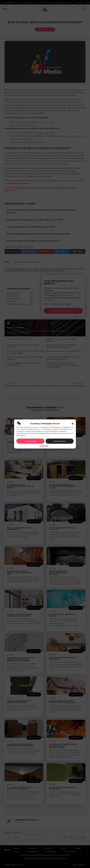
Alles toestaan (30, 441)
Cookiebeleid (44, 446)
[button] (72, 424)
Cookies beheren (60, 441)
